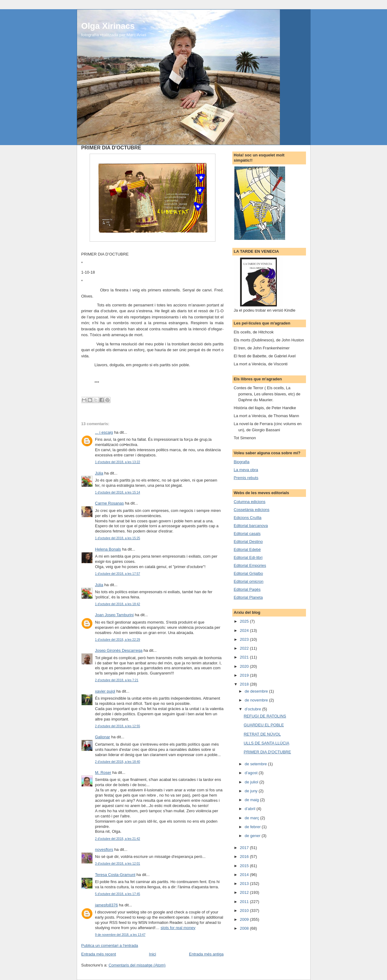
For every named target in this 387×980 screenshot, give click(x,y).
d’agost (252, 773)
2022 (245, 648)
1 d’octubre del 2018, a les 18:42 (118, 604)
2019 (245, 675)
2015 (245, 866)
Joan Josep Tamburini (114, 615)
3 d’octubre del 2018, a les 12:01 (118, 864)
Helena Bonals (108, 549)
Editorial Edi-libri (248, 557)
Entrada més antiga (206, 954)
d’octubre (253, 709)
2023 (245, 639)
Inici (152, 954)
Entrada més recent (99, 954)
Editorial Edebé (247, 550)
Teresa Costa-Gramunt (115, 875)
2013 (245, 884)
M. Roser (103, 772)
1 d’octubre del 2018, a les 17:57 (118, 574)
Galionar (103, 737)
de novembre (257, 700)
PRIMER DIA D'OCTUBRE (267, 752)
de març (252, 818)
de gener (253, 836)
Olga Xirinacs (108, 26)
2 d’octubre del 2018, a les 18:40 (118, 762)
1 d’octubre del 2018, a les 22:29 (118, 640)
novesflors (104, 849)
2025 (245, 621)
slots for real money (178, 928)
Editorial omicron (249, 581)
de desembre (257, 691)
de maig (252, 800)
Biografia (242, 462)
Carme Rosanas (110, 503)
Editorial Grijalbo (248, 573)
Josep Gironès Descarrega (119, 650)
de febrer (253, 827)
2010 (245, 911)
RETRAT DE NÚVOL (262, 734)
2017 (245, 848)
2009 (245, 919)
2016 (245, 857)
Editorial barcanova (251, 526)
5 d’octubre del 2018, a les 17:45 (118, 894)
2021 (245, 657)
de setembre (256, 764)
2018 (245, 684)
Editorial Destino (248, 542)
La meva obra (246, 470)
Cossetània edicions (252, 510)
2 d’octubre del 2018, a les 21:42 (118, 839)
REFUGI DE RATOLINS (265, 716)
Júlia (99, 473)
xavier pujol (105, 691)
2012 (245, 892)
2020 (245, 666)
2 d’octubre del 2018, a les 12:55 (118, 726)
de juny (252, 791)
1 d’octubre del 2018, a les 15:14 (118, 492)
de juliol (252, 782)
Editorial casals (247, 534)
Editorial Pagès (247, 589)
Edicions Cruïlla (248, 518)
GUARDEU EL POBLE (264, 725)
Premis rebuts (246, 478)
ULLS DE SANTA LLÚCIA (267, 743)
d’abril (250, 809)
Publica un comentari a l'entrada (110, 945)
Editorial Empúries (250, 565)
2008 (245, 928)
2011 (245, 902)
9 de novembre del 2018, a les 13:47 (120, 935)
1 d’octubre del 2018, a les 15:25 (118, 538)
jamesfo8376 (106, 905)
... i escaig (104, 432)
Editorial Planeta (248, 597)
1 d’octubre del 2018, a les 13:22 (118, 462)
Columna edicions (250, 502)
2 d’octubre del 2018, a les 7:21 (117, 680)
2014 (245, 875)
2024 (245, 630)
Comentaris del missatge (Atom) (137, 965)
